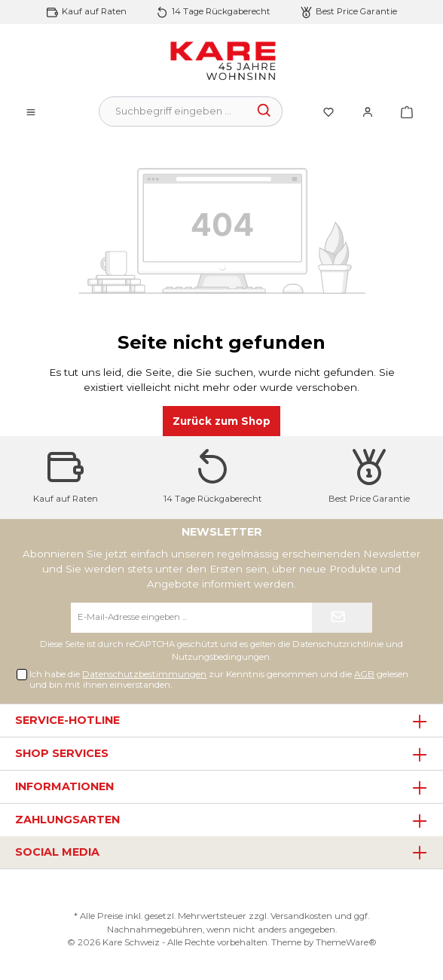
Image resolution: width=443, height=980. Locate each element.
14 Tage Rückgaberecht (221, 11)
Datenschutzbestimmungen (144, 674)
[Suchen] (265, 111)
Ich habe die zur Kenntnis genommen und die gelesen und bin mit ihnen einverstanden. (219, 679)
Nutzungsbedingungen (221, 657)
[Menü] (31, 111)
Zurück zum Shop (221, 421)
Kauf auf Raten (94, 11)
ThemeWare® (346, 942)
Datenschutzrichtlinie (338, 644)
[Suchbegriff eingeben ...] (173, 111)
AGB (364, 674)
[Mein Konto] (368, 111)
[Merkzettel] (328, 111)
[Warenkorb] (402, 111)
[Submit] (342, 618)
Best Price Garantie (356, 11)
